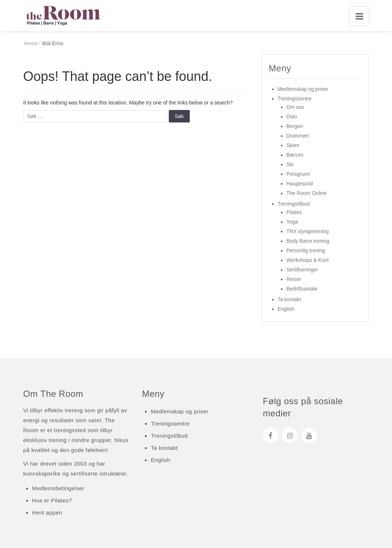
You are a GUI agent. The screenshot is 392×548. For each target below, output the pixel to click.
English (286, 309)
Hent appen (47, 513)
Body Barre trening (308, 241)
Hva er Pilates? (52, 500)
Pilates (294, 212)
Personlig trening (306, 250)
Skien (293, 145)
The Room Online (307, 193)
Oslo (292, 117)
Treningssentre (295, 99)
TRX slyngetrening (308, 231)
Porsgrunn (298, 174)
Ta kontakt (289, 299)
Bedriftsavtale (302, 289)
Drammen (298, 136)
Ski (290, 164)
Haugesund (300, 184)
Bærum (295, 155)
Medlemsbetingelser (58, 488)
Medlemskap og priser (303, 89)
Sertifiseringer (302, 270)
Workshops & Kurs (308, 260)
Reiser (294, 279)
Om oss (295, 107)
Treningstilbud (294, 204)
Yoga (292, 222)
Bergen (295, 126)
